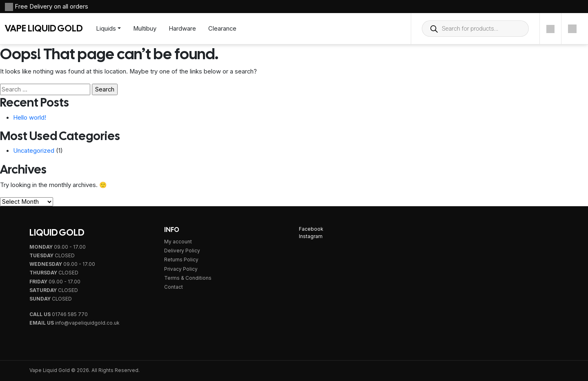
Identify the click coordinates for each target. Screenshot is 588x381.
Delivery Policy (182, 251)
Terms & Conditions (188, 278)
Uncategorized (34, 151)
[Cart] (572, 29)
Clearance (222, 29)
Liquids (106, 29)
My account (178, 242)
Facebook (311, 229)
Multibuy (145, 29)
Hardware (182, 29)
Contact (174, 287)
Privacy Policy (181, 269)
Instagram (311, 236)
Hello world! (30, 118)
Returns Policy (181, 260)
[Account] (550, 29)
